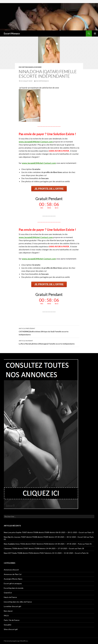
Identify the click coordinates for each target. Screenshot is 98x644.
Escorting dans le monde (30, 67)
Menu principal (95, 33)
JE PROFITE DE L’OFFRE (49, 189)
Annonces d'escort (11, 570)
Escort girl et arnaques (13, 583)
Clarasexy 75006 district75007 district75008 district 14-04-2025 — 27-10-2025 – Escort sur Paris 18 (44, 548)
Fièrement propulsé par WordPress (16, 641)
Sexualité (8, 625)
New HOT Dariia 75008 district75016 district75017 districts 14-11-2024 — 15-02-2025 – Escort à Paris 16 (46, 553)
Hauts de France (10, 597)
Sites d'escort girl (11, 629)
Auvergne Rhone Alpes (13, 579)
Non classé (8, 611)
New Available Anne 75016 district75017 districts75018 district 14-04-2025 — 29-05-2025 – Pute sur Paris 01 (48, 544)
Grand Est (8, 593)
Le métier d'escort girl (12, 606)
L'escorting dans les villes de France (18, 602)
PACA (6, 616)
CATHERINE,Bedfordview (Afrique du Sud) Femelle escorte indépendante (49, 331)
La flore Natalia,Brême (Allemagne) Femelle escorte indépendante (49, 342)
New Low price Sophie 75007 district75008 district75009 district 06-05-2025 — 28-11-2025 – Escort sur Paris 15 (49, 532)
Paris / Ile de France (12, 620)
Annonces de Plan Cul (13, 574)
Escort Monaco (12, 33)
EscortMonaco (42, 81)
